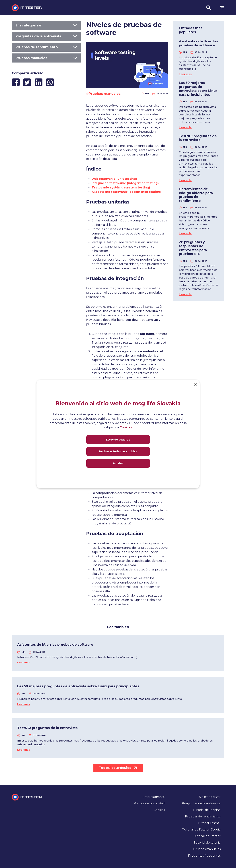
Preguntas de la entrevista (46, 36)
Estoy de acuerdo (118, 440)
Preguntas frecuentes (204, 856)
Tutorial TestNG (209, 823)
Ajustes (118, 463)
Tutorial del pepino (207, 810)
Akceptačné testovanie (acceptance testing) (126, 192)
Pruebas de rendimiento (46, 47)
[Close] (195, 384)
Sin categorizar (46, 25)
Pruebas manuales (46, 58)
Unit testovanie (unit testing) (114, 179)
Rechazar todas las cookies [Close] (118, 451)
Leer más (185, 74)
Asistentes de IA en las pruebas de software (198, 43)
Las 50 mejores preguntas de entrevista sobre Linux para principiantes (198, 89)
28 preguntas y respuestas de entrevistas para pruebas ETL (193, 248)
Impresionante (154, 797)
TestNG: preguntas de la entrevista (198, 138)
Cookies (159, 810)
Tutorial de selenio (207, 843)
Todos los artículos (118, 768)
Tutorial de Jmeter (207, 836)
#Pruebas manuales (103, 94)
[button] (209, 8)
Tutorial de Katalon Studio (201, 829)
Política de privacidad (149, 803)
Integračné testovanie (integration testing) (125, 183)
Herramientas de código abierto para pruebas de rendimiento (196, 195)
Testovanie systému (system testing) (121, 187)
